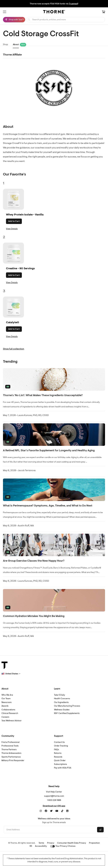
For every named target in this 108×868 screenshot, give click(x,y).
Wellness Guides (62, 710)
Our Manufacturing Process (67, 706)
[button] (5, 12)
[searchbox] (66, 20)
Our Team (6, 699)
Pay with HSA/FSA (63, 768)
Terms (41, 843)
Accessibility (41, 846)
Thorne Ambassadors (11, 753)
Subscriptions (61, 764)
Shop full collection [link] (14, 349)
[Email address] (50, 830)
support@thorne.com (54, 796)
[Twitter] (51, 811)
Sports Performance (11, 757)
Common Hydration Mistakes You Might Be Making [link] (34, 616)
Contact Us (59, 742)
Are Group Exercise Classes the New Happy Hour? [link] (34, 561)
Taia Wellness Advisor (12, 721)
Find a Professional (10, 742)
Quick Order (60, 760)
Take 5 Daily (59, 695)
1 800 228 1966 (54, 800)
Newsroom (7, 702)
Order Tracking (61, 746)
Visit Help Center (54, 792)
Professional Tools (10, 746)
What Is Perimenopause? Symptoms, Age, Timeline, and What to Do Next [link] (48, 506)
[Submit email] (100, 830)
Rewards (58, 757)
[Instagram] (41, 811)
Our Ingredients (61, 702)
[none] (54, 379)
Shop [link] (5, 44)
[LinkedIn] (67, 811)
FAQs (56, 749)
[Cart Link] (104, 12)
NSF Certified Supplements (67, 713)
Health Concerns (62, 699)
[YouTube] (57, 811)
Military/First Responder (13, 760)
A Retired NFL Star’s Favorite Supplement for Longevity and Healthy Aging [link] (49, 450)
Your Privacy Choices (63, 846)
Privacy (51, 843)
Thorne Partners (9, 749)
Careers (5, 717)
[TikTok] (62, 811)
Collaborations (8, 710)
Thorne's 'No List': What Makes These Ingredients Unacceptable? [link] (43, 395)
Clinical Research (10, 713)
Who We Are (7, 695)
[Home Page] (54, 12)
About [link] (16, 44)
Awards (5, 706)
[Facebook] (46, 811)
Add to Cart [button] (14, 221)
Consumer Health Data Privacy (72, 843)
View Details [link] (12, 229)
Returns (58, 753)
